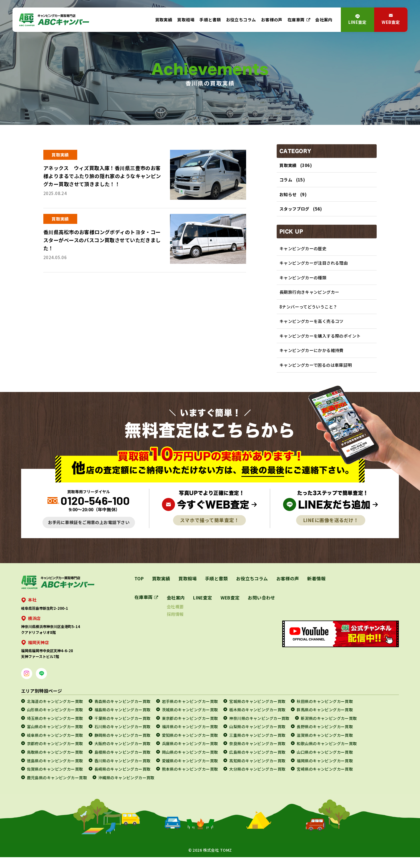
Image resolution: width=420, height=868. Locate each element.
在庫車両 (296, 20)
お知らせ (288, 196)
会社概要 (175, 617)
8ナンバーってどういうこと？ (308, 314)
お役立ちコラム (241, 20)
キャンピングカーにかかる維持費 (312, 360)
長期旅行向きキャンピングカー (309, 298)
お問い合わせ (262, 608)
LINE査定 (357, 22)
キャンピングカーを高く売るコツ (312, 329)
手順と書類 (210, 20)
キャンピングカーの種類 (303, 283)
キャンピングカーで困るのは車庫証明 (316, 375)
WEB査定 (391, 22)
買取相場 (186, 20)
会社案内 (324, 20)
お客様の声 (272, 20)
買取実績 (164, 20)
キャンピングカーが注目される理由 (314, 268)
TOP (139, 589)
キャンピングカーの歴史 (303, 252)
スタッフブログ (294, 212)
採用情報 (175, 625)
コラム (286, 181)
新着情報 (317, 589)
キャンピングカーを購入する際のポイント (320, 345)
